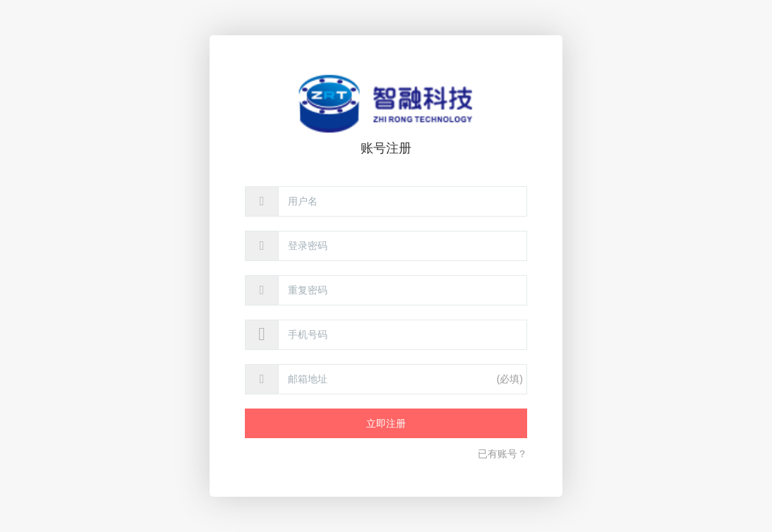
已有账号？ (502, 454)
